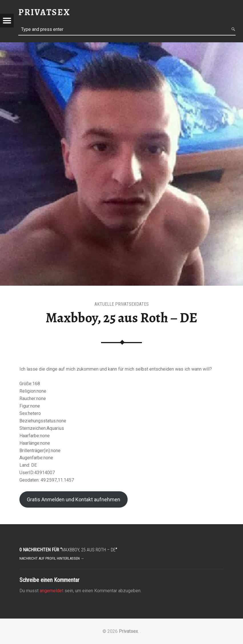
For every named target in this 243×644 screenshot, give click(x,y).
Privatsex (128, 631)
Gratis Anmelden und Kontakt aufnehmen (74, 499)
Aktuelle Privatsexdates (122, 304)
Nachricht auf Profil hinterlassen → (52, 558)
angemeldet (52, 591)
